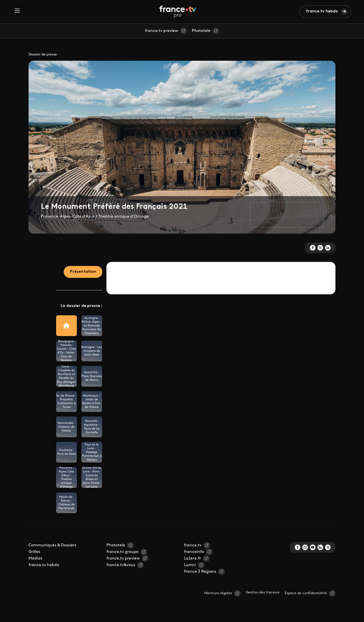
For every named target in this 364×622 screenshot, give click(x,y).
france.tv (193, 545)
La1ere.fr (192, 558)
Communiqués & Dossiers (52, 545)
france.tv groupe (122, 552)
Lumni (190, 565)
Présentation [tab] (83, 272)
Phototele (201, 31)
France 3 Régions (200, 572)
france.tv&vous (121, 565)
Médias (35, 558)
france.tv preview (162, 31)
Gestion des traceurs (263, 593)
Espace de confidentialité (306, 593)
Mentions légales (218, 593)
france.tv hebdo (322, 11)
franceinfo (194, 552)
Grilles (34, 552)
